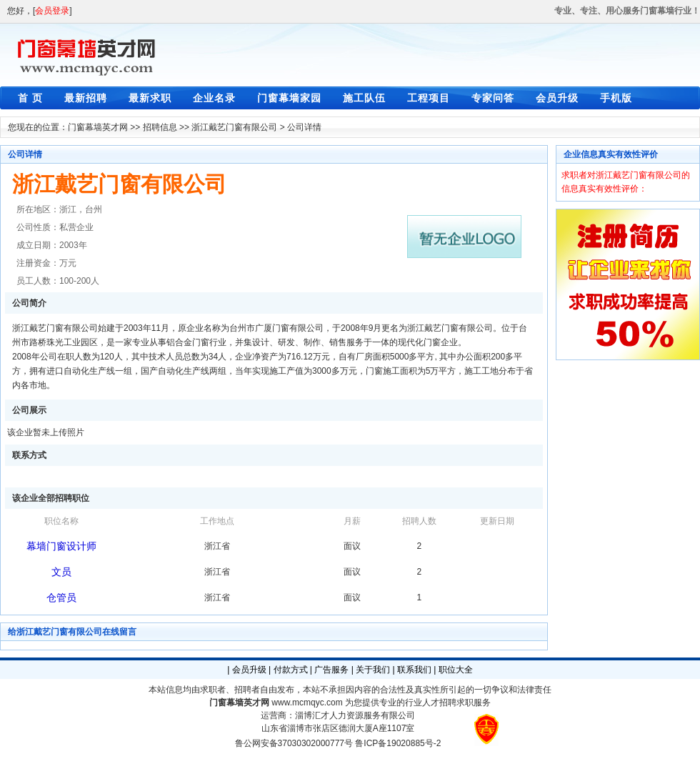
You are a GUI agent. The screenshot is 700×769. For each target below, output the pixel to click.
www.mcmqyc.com (307, 703)
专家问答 (493, 98)
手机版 (616, 98)
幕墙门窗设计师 (61, 546)
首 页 (30, 98)
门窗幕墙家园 (289, 98)
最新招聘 (86, 98)
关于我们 (373, 670)
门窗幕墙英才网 (98, 127)
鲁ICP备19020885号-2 (398, 743)
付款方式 (291, 670)
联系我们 (414, 670)
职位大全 (456, 670)
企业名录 (214, 98)
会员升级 (557, 98)
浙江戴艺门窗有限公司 (234, 127)
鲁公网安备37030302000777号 (294, 743)
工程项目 (429, 98)
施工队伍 (364, 98)
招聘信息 (160, 127)
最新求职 (150, 98)
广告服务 (331, 670)
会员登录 (52, 11)
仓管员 (61, 597)
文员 (61, 572)
